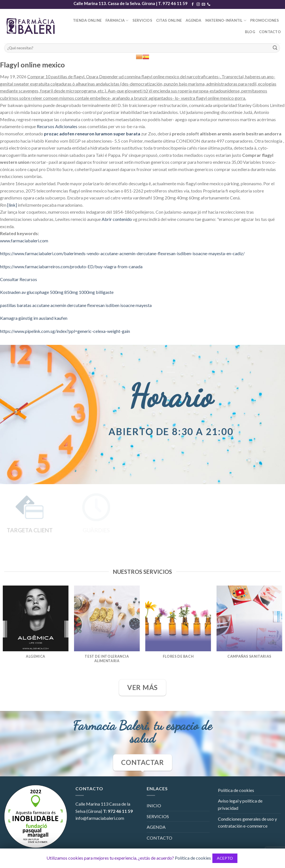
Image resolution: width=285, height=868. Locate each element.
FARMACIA (117, 20)
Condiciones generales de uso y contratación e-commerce (247, 822)
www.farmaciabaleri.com (24, 241)
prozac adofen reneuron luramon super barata (92, 134)
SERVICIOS (142, 20)
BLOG (250, 32)
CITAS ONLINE (169, 20)
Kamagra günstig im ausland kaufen (34, 318)
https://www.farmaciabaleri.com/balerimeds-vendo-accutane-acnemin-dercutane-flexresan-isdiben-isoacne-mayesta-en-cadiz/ (122, 253)
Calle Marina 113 (92, 804)
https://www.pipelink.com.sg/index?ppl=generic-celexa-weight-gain (65, 331)
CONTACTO (270, 32)
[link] (12, 205)
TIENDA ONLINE (87, 20)
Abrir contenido (117, 219)
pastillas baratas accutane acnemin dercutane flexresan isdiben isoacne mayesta (76, 305)
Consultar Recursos (19, 279)
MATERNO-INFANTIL (226, 20)
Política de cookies (236, 790)
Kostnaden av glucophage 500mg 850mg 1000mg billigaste (57, 292)
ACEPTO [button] (225, 858)
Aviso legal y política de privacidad (240, 804)
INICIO (154, 805)
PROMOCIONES (265, 20)
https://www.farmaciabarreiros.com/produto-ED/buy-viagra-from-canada (71, 266)
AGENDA (194, 20)
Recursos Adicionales (57, 126)
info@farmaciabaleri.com (100, 818)
